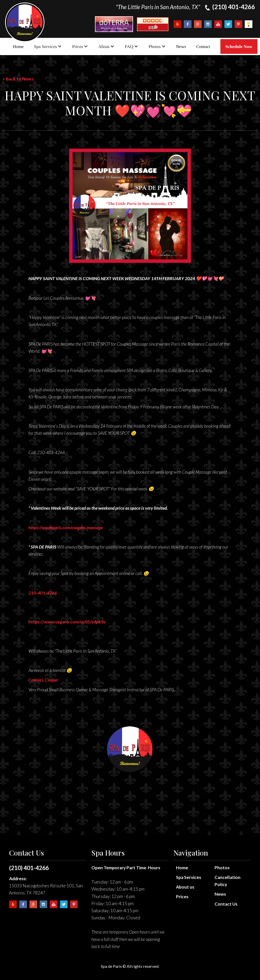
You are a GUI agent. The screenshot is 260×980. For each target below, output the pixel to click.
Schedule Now (239, 46)
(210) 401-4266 (29, 868)
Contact (203, 46)
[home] (25, 22)
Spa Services (189, 877)
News (181, 46)
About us (185, 887)
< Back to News (18, 79)
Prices (182, 897)
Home (18, 46)
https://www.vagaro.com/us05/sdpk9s (67, 622)
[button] (48, 46)
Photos (222, 868)
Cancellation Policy (227, 881)
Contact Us (226, 904)
